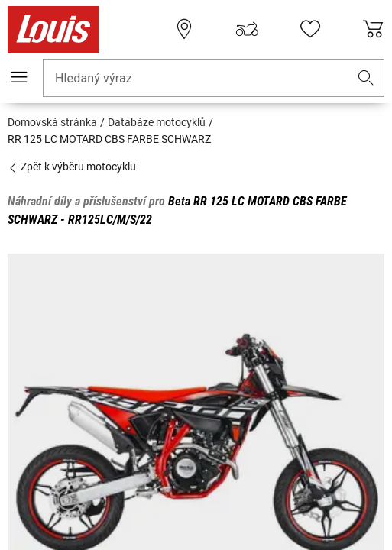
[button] (366, 78)
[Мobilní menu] (19, 77)
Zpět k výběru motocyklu (72, 167)
